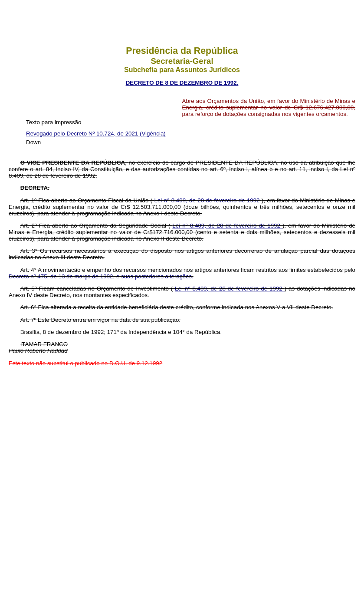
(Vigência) (153, 134)
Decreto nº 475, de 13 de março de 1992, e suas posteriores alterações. (101, 276)
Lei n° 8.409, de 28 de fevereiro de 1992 (208, 200)
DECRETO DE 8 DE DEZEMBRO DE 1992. (182, 83)
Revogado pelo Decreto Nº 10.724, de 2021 (83, 134)
